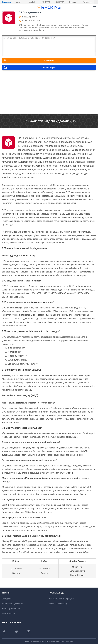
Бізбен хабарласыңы (59, 604)
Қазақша (6, 2)
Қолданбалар (8, 613)
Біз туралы (7, 599)
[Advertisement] (49, 90)
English (32, 2)
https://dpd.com (30, 17)
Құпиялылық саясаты (12, 604)
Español (73, 2)
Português (87, 2)
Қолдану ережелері (11, 609)
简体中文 (46, 2)
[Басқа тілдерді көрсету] (96, 2)
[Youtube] (29, 632)
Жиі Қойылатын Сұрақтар (61, 599)
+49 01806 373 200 (31, 21)
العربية (18, 2)
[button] (94, 7)
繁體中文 (60, 2)
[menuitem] (7, 2)
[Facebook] (4, 632)
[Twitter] (16, 632)
